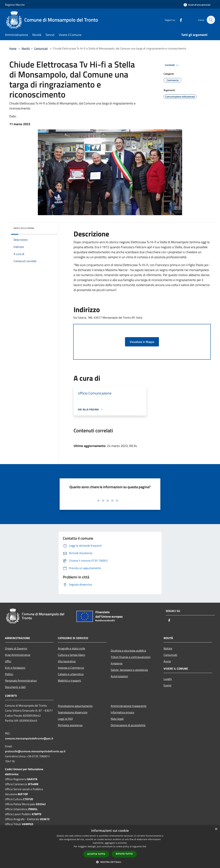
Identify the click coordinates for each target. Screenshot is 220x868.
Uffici (8, 661)
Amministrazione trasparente (129, 706)
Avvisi (167, 661)
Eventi (167, 685)
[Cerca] (211, 20)
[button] (110, 862)
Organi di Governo (16, 648)
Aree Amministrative (18, 655)
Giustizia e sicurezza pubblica (128, 651)
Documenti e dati (15, 687)
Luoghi (168, 679)
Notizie (168, 648)
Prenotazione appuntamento (75, 706)
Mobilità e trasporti (69, 681)
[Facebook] (179, 20)
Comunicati (41, 48)
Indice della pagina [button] (24, 228)
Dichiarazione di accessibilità (128, 725)
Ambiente (117, 663)
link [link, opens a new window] (144, 846)
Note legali (117, 719)
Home (13, 48)
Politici (9, 674)
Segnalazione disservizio (73, 712)
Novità (26, 48)
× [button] (216, 829)
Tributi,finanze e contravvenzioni (131, 657)
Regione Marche (15, 5)
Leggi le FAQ (65, 719)
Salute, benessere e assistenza (129, 670)
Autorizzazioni (119, 676)
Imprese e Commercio (71, 668)
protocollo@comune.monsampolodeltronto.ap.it (35, 751)
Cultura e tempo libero (71, 655)
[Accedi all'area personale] (197, 5)
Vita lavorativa (67, 661)
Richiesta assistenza (70, 725)
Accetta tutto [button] (96, 854)
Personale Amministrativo (21, 681)
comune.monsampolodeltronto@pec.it (29, 738)
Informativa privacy (122, 712)
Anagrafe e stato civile (71, 648)
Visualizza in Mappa (142, 342)
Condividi (172, 65)
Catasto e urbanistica (71, 674)
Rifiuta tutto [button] (124, 854)
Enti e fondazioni (15, 668)
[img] (50, 227)
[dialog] (110, 847)
